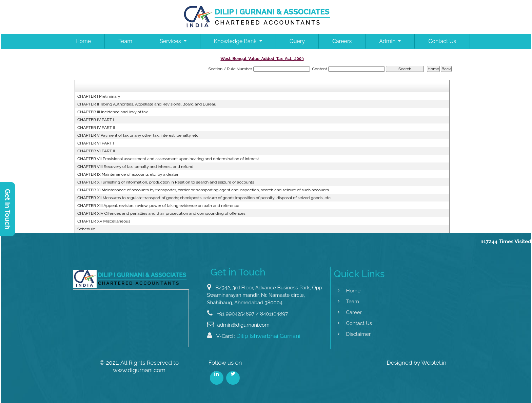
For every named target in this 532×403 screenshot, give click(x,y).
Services (171, 41)
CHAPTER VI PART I (96, 143)
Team (125, 41)
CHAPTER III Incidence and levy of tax (113, 112)
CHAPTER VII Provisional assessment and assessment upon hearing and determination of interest (168, 159)
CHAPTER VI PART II (96, 151)
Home (83, 41)
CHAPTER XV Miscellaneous (104, 221)
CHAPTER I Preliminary (99, 96)
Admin (388, 41)
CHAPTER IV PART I (96, 120)
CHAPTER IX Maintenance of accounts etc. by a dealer (128, 174)
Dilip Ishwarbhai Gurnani (268, 340)
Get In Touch (7, 209)
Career (349, 312)
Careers (342, 41)
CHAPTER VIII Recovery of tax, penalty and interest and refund (135, 167)
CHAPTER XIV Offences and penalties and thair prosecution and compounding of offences (161, 213)
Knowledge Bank (236, 41)
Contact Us (442, 41)
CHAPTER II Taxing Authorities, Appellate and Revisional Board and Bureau (147, 104)
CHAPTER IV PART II (96, 128)
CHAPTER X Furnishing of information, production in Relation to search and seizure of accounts (166, 182)
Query (297, 41)
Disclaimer (354, 334)
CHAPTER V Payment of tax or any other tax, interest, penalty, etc (138, 135)
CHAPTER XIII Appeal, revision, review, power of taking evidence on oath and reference (158, 206)
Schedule (86, 229)
